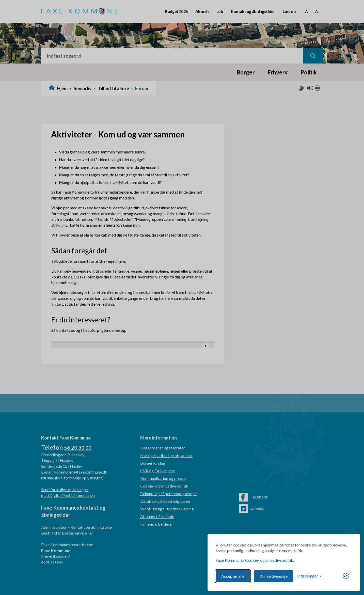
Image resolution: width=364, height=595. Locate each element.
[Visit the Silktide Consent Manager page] (346, 576)
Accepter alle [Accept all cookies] (233, 576)
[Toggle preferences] (309, 576)
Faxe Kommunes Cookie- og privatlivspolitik (254, 560)
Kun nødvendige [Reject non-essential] (274, 576)
